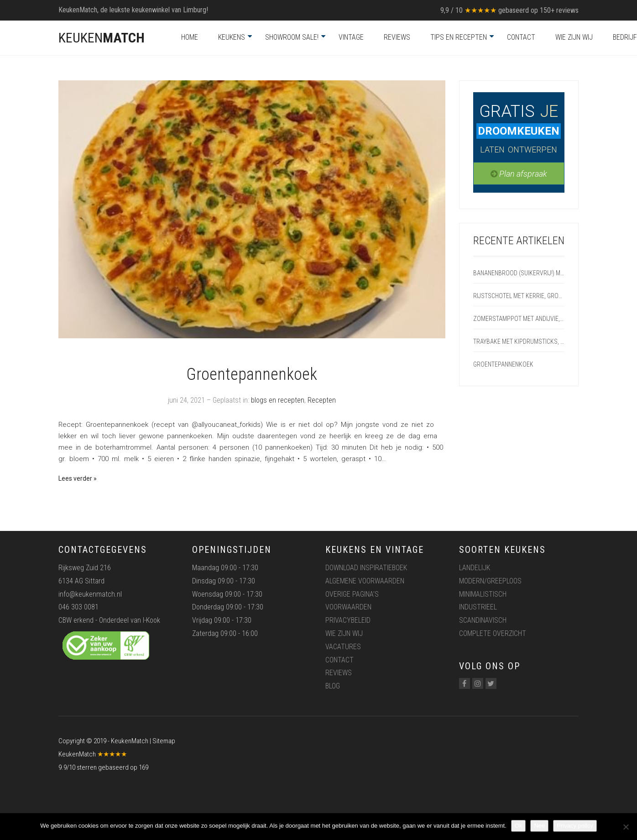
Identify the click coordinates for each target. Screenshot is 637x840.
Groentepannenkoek (252, 374)
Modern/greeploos (490, 581)
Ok (519, 826)
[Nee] (626, 827)
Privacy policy (575, 826)
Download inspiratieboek (366, 568)
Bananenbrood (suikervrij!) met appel (519, 273)
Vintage (351, 37)
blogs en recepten (278, 400)
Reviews (397, 37)
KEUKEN (102, 38)
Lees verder (75, 478)
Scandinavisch (483, 620)
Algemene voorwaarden (365, 581)
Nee (539, 826)
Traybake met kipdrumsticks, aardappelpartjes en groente (519, 341)
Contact (521, 37)
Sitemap (164, 741)
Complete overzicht (493, 633)
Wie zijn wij (574, 37)
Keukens (232, 37)
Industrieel (478, 607)
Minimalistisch (483, 594)
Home (190, 37)
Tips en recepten (459, 37)
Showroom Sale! (292, 37)
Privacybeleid (348, 620)
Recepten (322, 400)
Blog (333, 686)
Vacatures (343, 647)
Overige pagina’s (352, 594)
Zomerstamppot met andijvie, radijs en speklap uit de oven (519, 319)
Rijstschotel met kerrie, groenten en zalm (519, 296)
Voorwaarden (348, 607)
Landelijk (475, 568)
